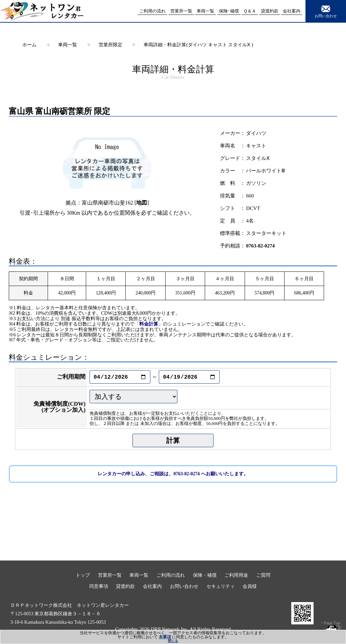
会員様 (250, 586)
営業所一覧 (110, 575)
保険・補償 (205, 575)
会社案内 (152, 586)
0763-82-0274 (260, 246)
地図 (142, 203)
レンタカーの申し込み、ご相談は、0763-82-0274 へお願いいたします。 (173, 474)
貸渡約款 (125, 586)
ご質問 (263, 575)
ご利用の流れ (171, 575)
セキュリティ (221, 586)
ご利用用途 (236, 575)
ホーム (29, 45)
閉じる (173, 641)
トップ (83, 575)
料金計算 (149, 324)
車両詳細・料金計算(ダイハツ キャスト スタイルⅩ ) (198, 45)
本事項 (165, 637)
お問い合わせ (326, 11)
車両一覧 (68, 45)
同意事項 (99, 586)
